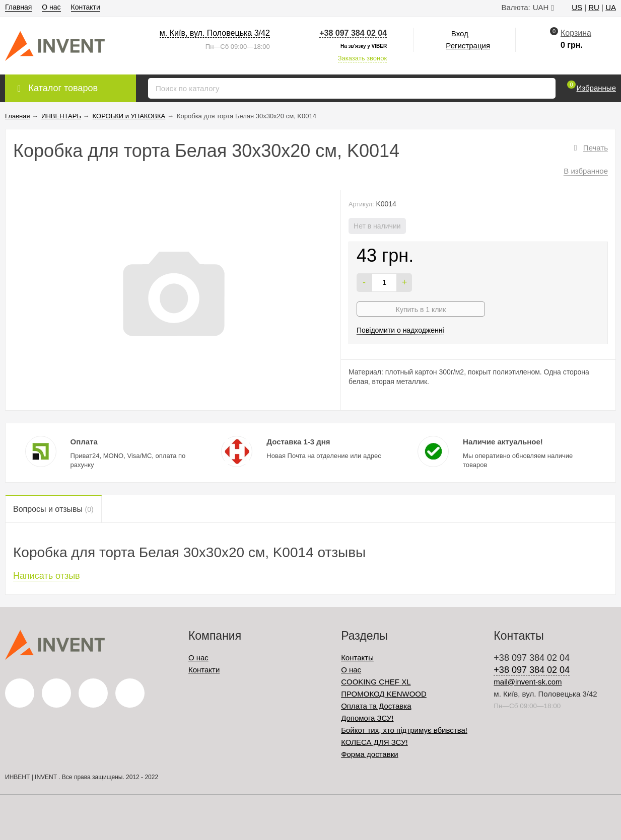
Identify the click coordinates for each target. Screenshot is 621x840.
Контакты (357, 658)
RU (594, 7)
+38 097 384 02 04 (353, 33)
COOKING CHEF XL (376, 682)
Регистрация (468, 46)
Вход (460, 33)
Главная (18, 7)
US (577, 7)
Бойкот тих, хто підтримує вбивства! (404, 730)
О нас (51, 7)
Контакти (86, 7)
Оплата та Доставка (376, 706)
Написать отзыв (47, 576)
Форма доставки (369, 754)
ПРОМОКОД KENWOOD (384, 694)
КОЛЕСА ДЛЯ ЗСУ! (374, 742)
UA (611, 7)
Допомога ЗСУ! (367, 718)
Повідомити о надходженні (400, 330)
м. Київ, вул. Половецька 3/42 (215, 33)
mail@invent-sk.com (528, 682)
